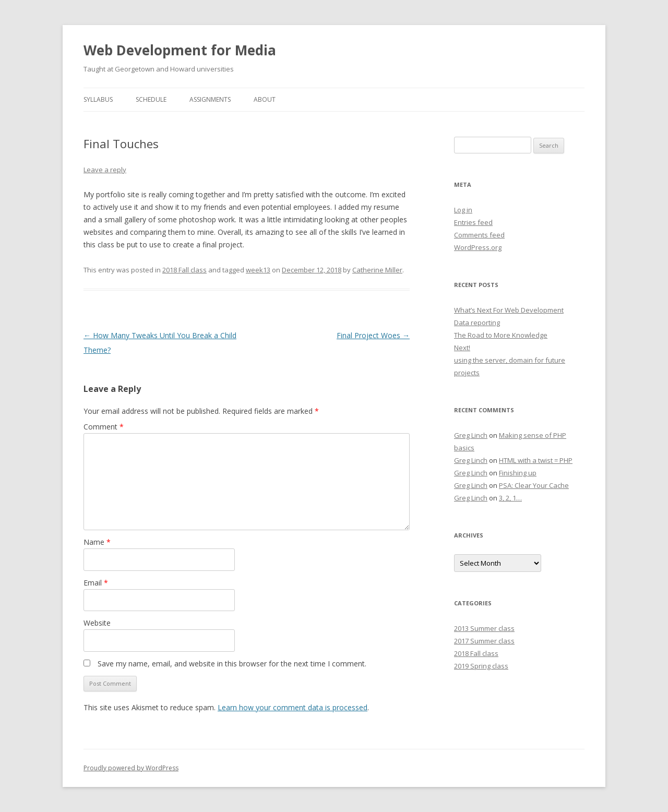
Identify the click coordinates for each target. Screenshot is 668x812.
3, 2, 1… (510, 498)
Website (97, 623)
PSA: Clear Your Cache (534, 485)
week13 (258, 270)
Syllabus (98, 99)
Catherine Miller (377, 270)
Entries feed (473, 222)
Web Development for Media (180, 50)
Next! (462, 348)
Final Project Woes (373, 335)
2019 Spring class (481, 666)
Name (97, 542)
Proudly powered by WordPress (131, 768)
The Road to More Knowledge (501, 335)
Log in (463, 210)
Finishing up (518, 473)
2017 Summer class (484, 641)
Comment (104, 427)
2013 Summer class (484, 628)
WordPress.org (478, 247)
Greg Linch (471, 435)
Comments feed (479, 235)
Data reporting (477, 323)
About (265, 99)
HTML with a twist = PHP (536, 460)
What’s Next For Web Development (509, 310)
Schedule (151, 99)
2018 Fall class (184, 270)
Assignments (210, 99)
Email (96, 583)
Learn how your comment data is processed (293, 707)
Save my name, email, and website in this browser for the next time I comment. (232, 664)
